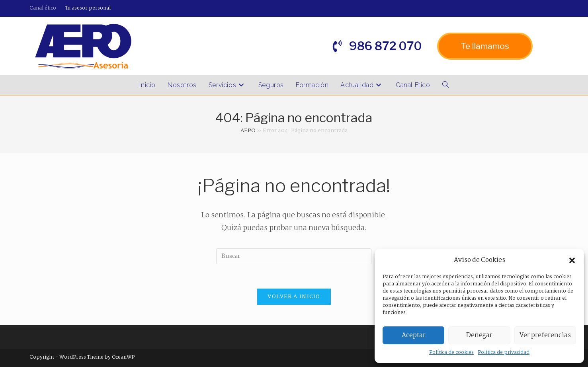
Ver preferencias (545, 335)
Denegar (479, 335)
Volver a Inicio (294, 297)
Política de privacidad (504, 352)
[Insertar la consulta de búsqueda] (294, 256)
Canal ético (43, 8)
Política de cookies (451, 352)
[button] (572, 260)
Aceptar (414, 335)
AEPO (248, 131)
